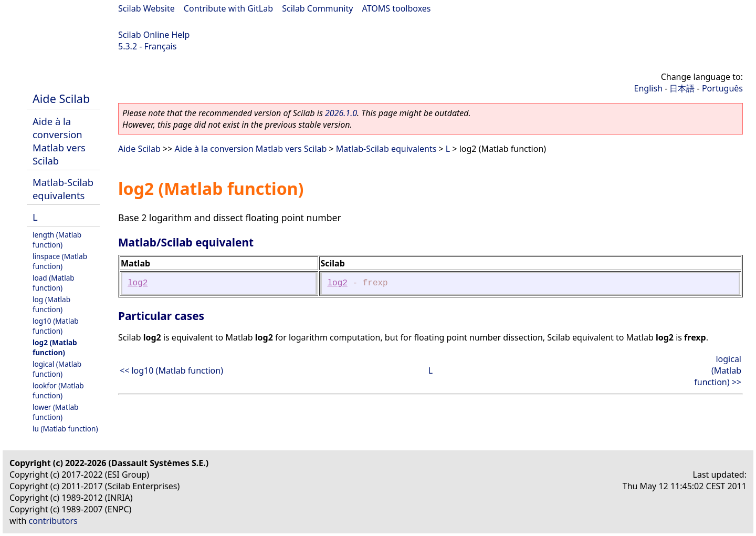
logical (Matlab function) (57, 369)
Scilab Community (317, 8)
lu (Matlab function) (65, 429)
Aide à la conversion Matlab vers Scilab (59, 141)
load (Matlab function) (54, 283)
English (648, 88)
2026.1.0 (341, 113)
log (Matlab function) (51, 304)
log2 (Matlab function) (55, 347)
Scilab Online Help (154, 35)
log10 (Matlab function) (56, 326)
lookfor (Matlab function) (58, 390)
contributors (53, 521)
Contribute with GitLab (228, 8)
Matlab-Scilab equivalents (63, 189)
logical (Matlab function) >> (718, 370)
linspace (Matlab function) (60, 261)
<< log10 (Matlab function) (171, 370)
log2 (138, 283)
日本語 (682, 88)
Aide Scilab (61, 99)
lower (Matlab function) (55, 412)
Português (722, 88)
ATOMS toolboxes (397, 8)
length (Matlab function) (57, 240)
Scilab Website (146, 8)
